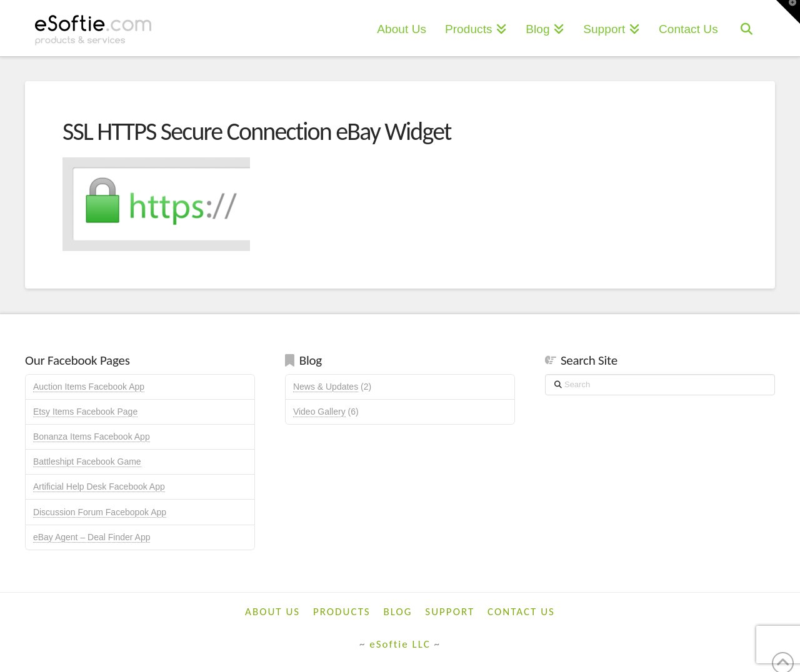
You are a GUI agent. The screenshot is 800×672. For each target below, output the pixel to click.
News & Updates (326, 387)
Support (450, 612)
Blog (398, 612)
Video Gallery (319, 412)
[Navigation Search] (747, 28)
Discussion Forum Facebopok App (100, 512)
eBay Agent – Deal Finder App (92, 537)
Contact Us (521, 612)
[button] (788, 12)
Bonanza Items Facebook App (92, 437)
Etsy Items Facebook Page (85, 412)
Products (342, 612)
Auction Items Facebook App (89, 387)
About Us (272, 612)
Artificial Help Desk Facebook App (99, 487)
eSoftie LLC (400, 644)
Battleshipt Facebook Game (87, 462)
